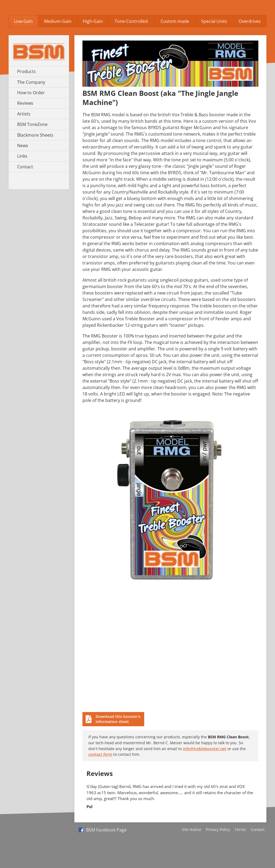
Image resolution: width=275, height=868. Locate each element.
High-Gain (93, 21)
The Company (31, 82)
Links (22, 156)
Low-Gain (23, 21)
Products (26, 71)
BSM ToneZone (32, 124)
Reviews (25, 103)
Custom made (175, 21)
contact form (100, 754)
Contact (25, 167)
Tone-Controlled (131, 21)
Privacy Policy (218, 829)
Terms (240, 829)
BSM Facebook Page (103, 830)
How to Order (31, 93)
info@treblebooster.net (205, 749)
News (23, 146)
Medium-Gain (58, 21)
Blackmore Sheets (35, 135)
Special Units (214, 21)
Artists (24, 114)
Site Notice (191, 829)
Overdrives (250, 21)
